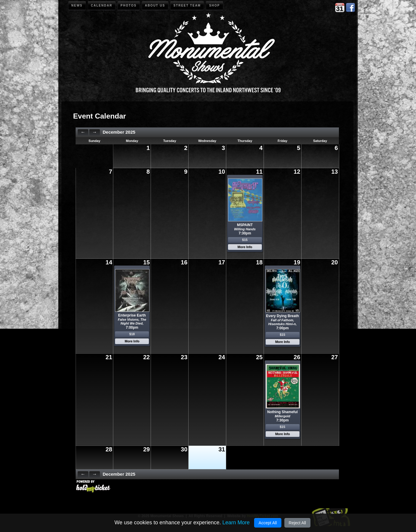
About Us (155, 5)
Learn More (236, 523)
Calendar (102, 5)
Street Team (187, 5)
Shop (214, 5)
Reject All (297, 523)
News (77, 5)
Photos (129, 5)
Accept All (268, 523)
